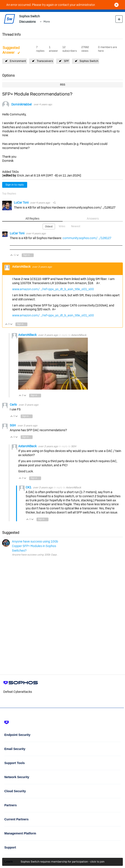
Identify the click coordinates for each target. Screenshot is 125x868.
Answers (93, 219)
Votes (62, 226)
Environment (18, 61)
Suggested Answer (11, 50)
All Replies (32, 219)
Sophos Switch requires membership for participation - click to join (62, 862)
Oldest (49, 227)
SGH (13, 425)
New (119, 19)
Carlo (14, 405)
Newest (76, 226)
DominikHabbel (21, 104)
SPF (66, 61)
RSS (63, 85)
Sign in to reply (15, 185)
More (47, 22)
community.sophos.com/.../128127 (87, 238)
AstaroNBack (22, 267)
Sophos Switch (89, 61)
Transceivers (45, 61)
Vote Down (18, 255)
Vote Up (12, 255)
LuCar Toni (22, 202)
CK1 (29, 487)
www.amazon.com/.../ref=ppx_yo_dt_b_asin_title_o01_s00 (53, 289)
